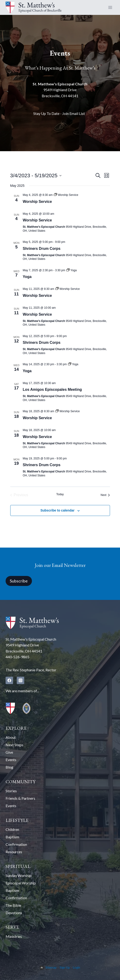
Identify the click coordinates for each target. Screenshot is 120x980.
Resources (14, 852)
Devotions (14, 913)
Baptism (12, 837)
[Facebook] (9, 680)
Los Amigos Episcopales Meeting (52, 390)
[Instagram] (21, 680)
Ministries (14, 936)
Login (77, 967)
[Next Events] (105, 495)
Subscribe (19, 581)
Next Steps (14, 745)
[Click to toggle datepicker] (36, 176)
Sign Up (65, 967)
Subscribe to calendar (57, 510)
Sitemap (51, 967)
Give (9, 752)
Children (12, 829)
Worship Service (37, 202)
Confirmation (16, 844)
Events (11, 760)
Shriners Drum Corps (42, 249)
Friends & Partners (20, 798)
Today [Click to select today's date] (60, 494)
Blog (9, 767)
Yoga (27, 277)
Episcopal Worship (21, 883)
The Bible (13, 905)
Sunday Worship (19, 875)
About (11, 737)
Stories (11, 791)
